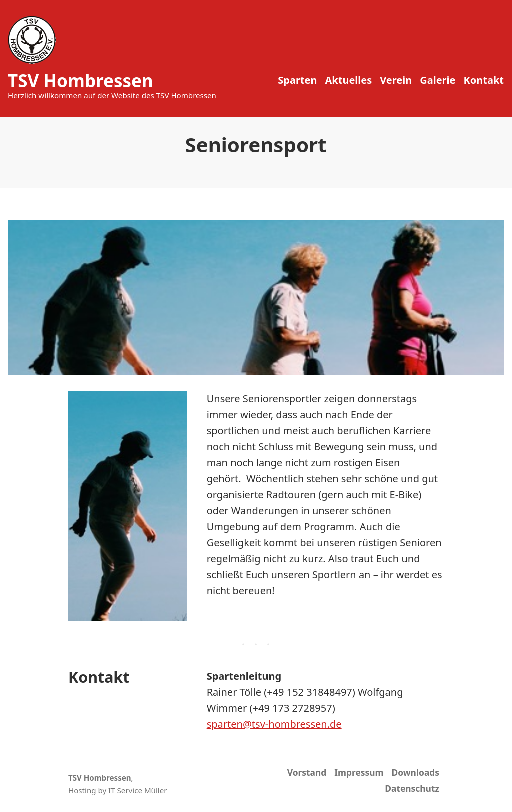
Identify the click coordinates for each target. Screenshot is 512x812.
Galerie (438, 80)
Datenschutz (412, 788)
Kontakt (484, 80)
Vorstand (307, 772)
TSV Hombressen (81, 81)
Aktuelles (348, 80)
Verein (396, 80)
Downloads (415, 772)
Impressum (359, 772)
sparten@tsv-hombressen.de (274, 724)
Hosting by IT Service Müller (118, 790)
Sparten (297, 80)
